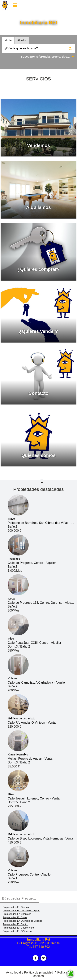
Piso (11, 639)
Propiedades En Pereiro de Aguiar (21, 911)
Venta (8, 40)
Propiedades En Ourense (16, 907)
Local (12, 599)
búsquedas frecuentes (20, 898)
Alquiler (22, 40)
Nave (12, 519)
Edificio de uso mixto (22, 718)
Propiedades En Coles (15, 917)
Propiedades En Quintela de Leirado (22, 921)
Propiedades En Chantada (17, 914)
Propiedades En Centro (15, 924)
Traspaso (14, 559)
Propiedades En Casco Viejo (18, 928)
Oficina (13, 678)
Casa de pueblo (18, 754)
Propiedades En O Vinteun (17, 931)
